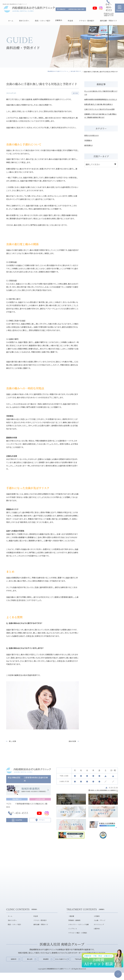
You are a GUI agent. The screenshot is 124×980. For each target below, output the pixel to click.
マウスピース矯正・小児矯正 (77, 937)
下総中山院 (78, 965)
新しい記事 (13, 741)
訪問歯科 (71, 800)
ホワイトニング (98, 929)
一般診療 (70, 922)
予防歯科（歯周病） (74, 925)
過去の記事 (72, 741)
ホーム (9, 922)
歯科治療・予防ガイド (40, 929)
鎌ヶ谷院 (30, 965)
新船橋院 (46, 965)
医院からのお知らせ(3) (93, 145)
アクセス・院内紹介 (39, 925)
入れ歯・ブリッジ (98, 925)
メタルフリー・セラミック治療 (77, 929)
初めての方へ (11, 925)
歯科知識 (75, 93)
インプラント (71, 933)
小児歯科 (95, 922)
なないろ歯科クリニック (62, 965)
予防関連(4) (89, 150)
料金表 (34, 922)
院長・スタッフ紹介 (13, 929)
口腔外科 (95, 933)
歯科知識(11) (90, 155)
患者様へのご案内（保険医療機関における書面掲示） (94, 791)
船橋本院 (14, 965)
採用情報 (103, 800)
